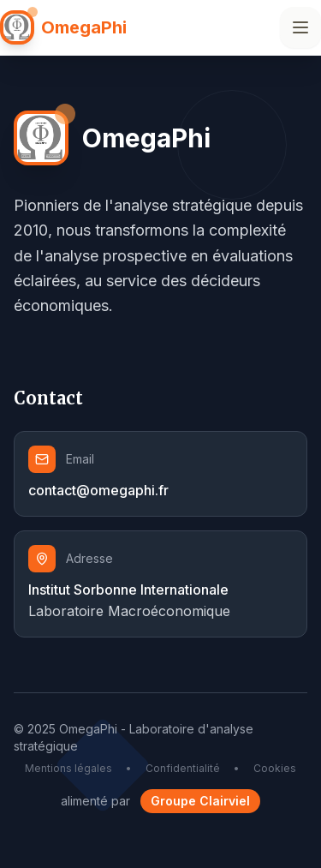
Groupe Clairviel (200, 801)
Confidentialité (183, 768)
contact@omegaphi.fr (98, 490)
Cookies (275, 768)
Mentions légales (68, 768)
